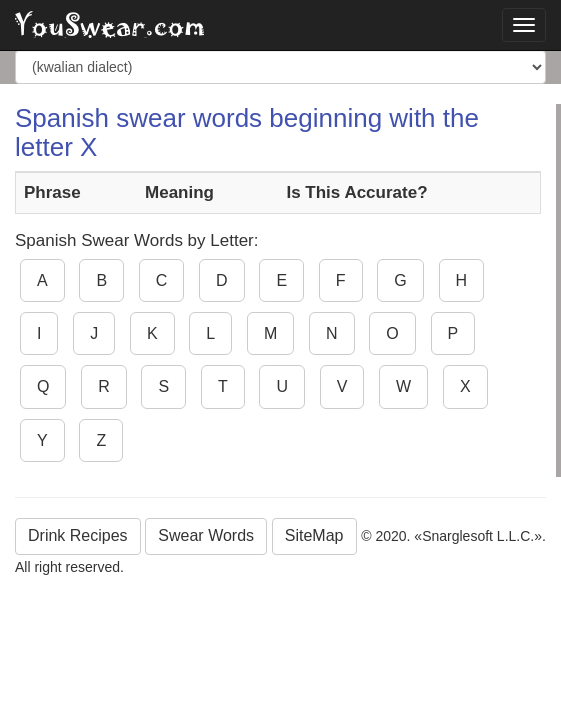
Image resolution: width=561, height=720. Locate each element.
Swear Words (206, 535)
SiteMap (314, 535)
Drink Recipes (78, 535)
